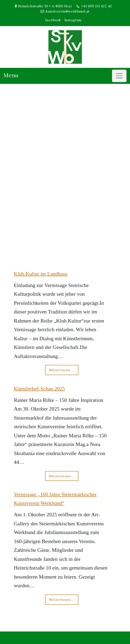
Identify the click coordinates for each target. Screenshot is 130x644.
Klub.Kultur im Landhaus (41, 274)
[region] (65, 171)
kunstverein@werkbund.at (68, 11)
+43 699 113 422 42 (97, 6)
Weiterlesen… (62, 370)
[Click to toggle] (119, 76)
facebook (53, 20)
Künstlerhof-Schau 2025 (39, 389)
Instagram (73, 20)
